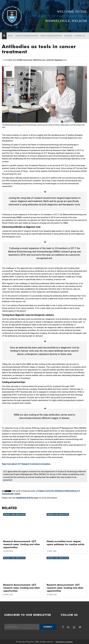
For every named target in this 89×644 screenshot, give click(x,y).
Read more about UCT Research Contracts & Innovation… (27, 464)
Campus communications (27, 36)
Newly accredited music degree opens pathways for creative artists (66, 543)
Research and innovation (14, 514)
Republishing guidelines (64, 642)
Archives (68, 36)
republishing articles (25, 498)
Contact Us (80, 36)
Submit (48, 627)
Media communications (51, 36)
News (10, 36)
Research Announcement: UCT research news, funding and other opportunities (22, 544)
